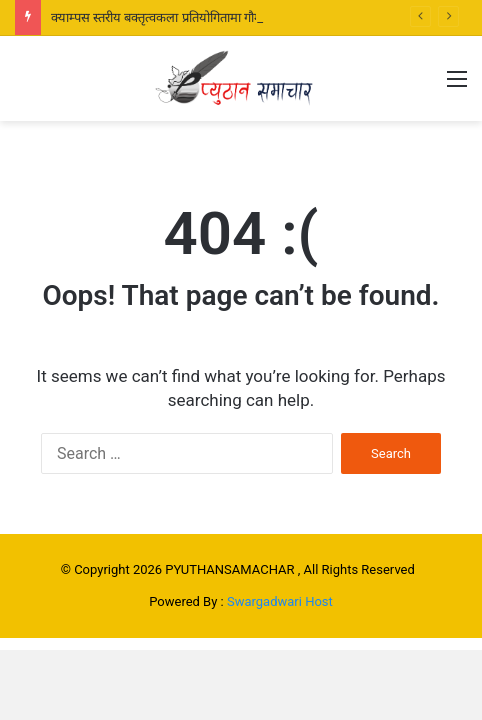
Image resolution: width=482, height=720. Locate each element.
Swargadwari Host (280, 601)
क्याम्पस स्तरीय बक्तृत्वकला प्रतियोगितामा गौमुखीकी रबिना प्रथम (197, 17)
